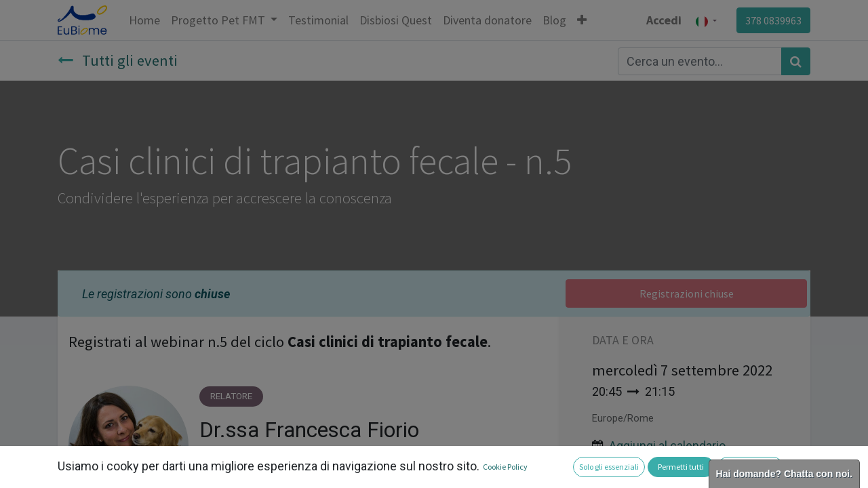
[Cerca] (796, 61)
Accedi (664, 20)
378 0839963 (773, 20)
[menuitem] (144, 20)
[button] (582, 20)
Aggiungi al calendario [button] (667, 446)
